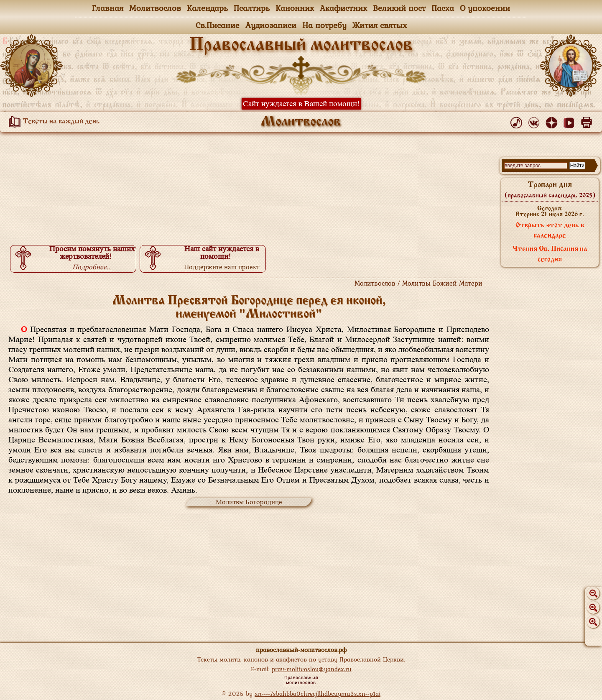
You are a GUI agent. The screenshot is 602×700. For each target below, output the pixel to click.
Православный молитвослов (301, 46)
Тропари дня (550, 190)
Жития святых (380, 25)
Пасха (443, 8)
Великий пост (399, 8)
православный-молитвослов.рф (301, 650)
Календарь (207, 8)
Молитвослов (155, 8)
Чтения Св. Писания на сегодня (550, 254)
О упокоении (485, 8)
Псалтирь (252, 8)
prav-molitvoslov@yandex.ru (312, 669)
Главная (108, 8)
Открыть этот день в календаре (550, 231)
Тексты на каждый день (53, 122)
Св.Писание (218, 25)
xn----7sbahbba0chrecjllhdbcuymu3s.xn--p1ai (318, 694)
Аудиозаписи (271, 25)
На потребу (324, 25)
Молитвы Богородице (249, 502)
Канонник (295, 8)
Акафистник (343, 8)
